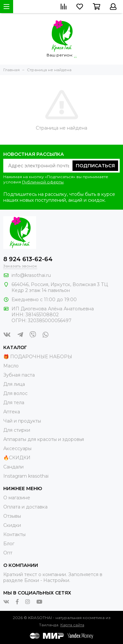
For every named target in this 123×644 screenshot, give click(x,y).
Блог (9, 544)
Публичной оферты (43, 182)
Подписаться (95, 166)
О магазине (17, 498)
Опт (8, 553)
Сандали (13, 467)
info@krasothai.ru (31, 275)
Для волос (15, 393)
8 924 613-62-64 (28, 259)
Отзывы (12, 516)
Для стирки (17, 430)
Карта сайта (72, 625)
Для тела (14, 403)
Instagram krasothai (26, 476)
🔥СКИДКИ (17, 458)
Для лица (14, 384)
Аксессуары (17, 448)
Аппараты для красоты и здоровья (44, 439)
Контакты (14, 534)
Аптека (12, 412)
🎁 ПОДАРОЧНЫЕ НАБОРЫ (38, 357)
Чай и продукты (22, 421)
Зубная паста (19, 375)
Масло (11, 366)
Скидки (12, 525)
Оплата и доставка (25, 507)
